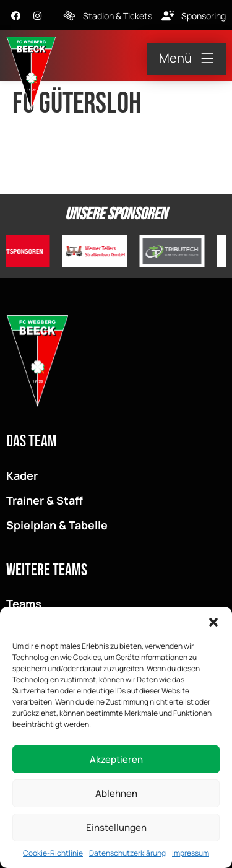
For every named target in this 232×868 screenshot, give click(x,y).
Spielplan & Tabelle (57, 525)
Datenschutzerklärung (127, 855)
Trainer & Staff (45, 500)
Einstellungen (116, 829)
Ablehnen (116, 795)
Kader (22, 475)
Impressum (191, 855)
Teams (24, 604)
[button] (213, 624)
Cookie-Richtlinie (53, 855)
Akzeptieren (116, 761)
